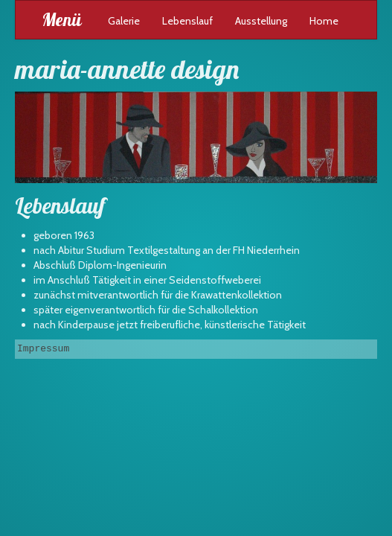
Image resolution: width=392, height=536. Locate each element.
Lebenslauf (187, 21)
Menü (62, 19)
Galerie (124, 21)
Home (324, 21)
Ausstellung (261, 21)
